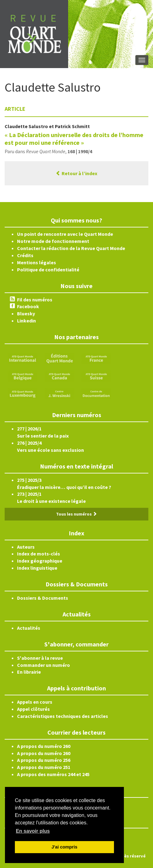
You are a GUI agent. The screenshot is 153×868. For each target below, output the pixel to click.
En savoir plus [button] (33, 831)
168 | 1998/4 (80, 151)
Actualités (29, 628)
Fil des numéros (35, 300)
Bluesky (26, 313)
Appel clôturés (33, 709)
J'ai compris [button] (64, 847)
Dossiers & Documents (43, 598)
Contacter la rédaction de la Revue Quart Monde (71, 248)
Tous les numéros (76, 514)
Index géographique (40, 561)
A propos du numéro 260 (44, 746)
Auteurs (26, 547)
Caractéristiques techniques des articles (63, 716)
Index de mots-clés (39, 554)
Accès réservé (131, 856)
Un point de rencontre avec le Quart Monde (65, 234)
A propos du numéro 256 (44, 760)
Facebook (28, 306)
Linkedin (26, 321)
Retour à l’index (76, 173)
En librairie (29, 672)
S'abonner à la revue (40, 658)
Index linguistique (37, 568)
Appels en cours (35, 702)
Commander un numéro (44, 665)
